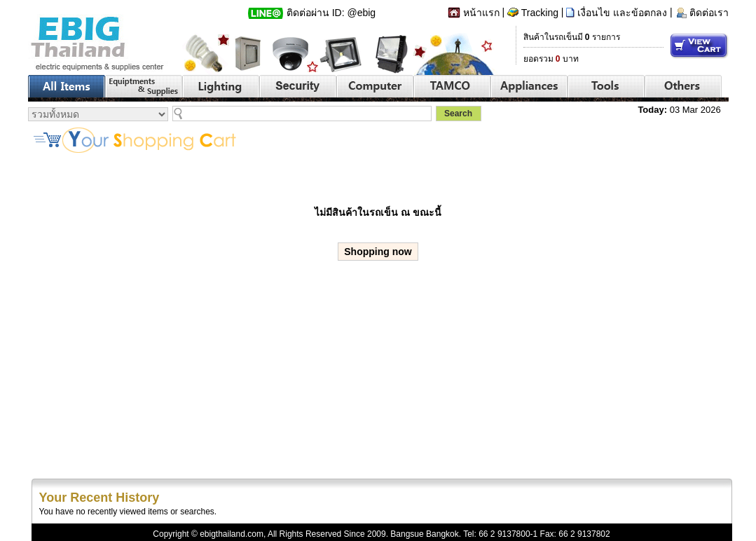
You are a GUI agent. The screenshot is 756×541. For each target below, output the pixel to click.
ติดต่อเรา (709, 13)
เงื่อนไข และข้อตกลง (622, 13)
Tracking (540, 13)
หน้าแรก (481, 13)
